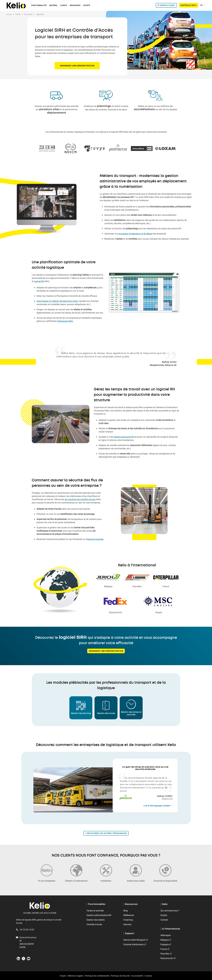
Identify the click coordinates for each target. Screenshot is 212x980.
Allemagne (166, 935)
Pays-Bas (165, 954)
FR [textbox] (201, 5)
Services (127, 924)
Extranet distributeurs (134, 944)
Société (87, 5)
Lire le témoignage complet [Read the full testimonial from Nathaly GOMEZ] (158, 806)
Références (129, 915)
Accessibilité (137, 976)
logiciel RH (39, 281)
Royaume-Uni (167, 958)
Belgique (165, 940)
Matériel (53, 5)
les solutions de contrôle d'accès (80, 499)
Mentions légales (76, 976)
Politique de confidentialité (97, 976)
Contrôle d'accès (94, 924)
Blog (126, 911)
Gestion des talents (96, 920)
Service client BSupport (134, 940)
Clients (64, 5)
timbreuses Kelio (65, 321)
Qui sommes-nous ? (170, 911)
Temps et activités (95, 911)
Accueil (9, 14)
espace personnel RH (124, 437)
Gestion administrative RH (99, 915)
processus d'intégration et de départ (135, 234)
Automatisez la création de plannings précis (57, 301)
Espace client (168, 5)
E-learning (128, 920)
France (164, 949)
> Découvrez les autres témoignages (106, 833)
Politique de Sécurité (120, 976)
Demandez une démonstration (77, 66)
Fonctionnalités (39, 5)
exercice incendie (95, 539)
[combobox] (203, 5)
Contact (164, 920)
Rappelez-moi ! (189, 5)
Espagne (165, 944)
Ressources (75, 5)
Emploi (164, 915)
